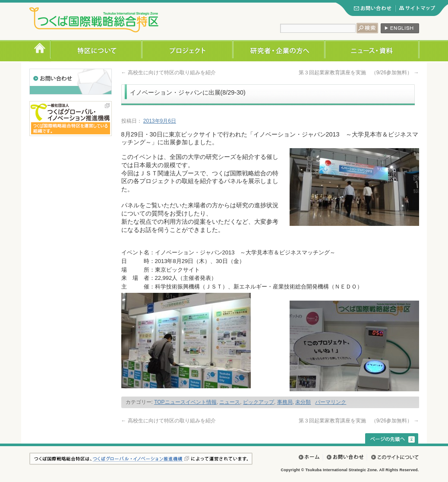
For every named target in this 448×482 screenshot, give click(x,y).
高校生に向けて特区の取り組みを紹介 (169, 73)
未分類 (303, 402)
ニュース (230, 402)
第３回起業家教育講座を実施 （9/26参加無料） (359, 73)
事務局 (285, 402)
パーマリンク (331, 402)
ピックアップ (259, 402)
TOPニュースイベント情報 (185, 402)
